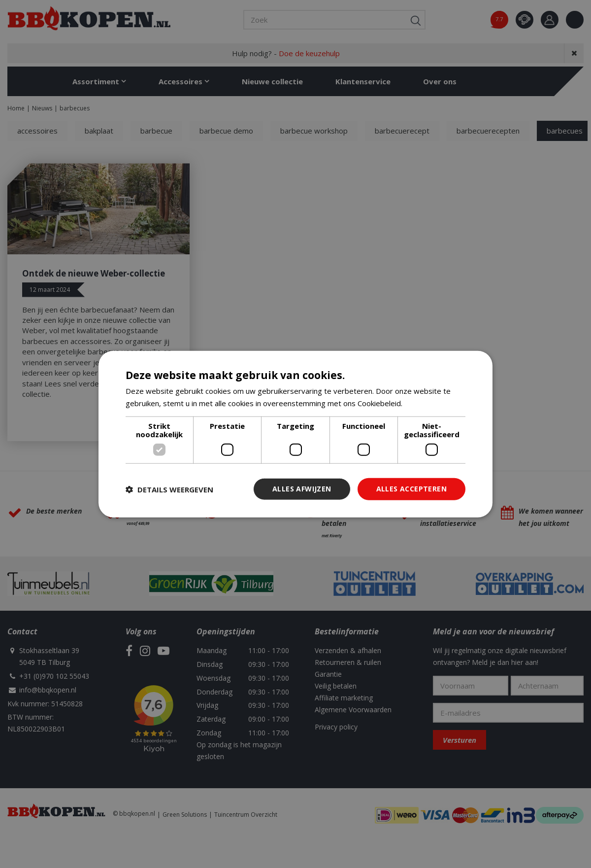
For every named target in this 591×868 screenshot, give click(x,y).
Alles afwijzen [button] (302, 489)
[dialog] (295, 434)
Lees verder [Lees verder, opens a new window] (425, 403)
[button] (169, 489)
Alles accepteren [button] (411, 489)
